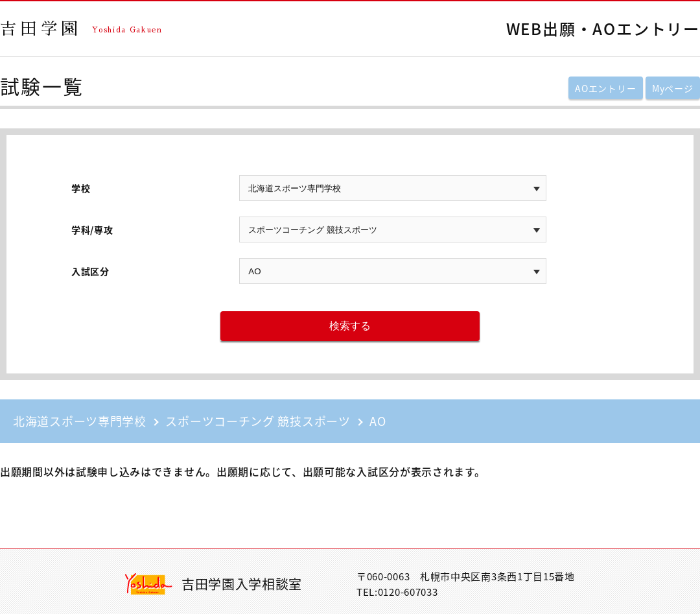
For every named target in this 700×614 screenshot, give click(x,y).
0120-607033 (408, 592)
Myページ (673, 88)
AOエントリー (605, 88)
